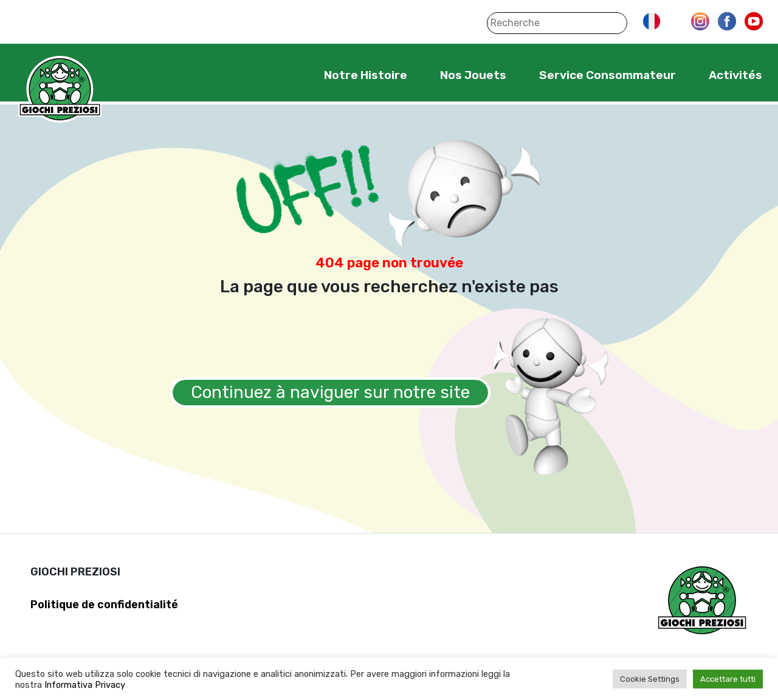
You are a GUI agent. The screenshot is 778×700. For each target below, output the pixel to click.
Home (287, 75)
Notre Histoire (366, 75)
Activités (735, 75)
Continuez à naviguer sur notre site (330, 392)
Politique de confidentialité (104, 605)
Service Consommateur (608, 75)
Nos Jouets (473, 75)
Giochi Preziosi (60, 90)
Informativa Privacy (85, 685)
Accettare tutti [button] (728, 679)
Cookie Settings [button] (650, 679)
